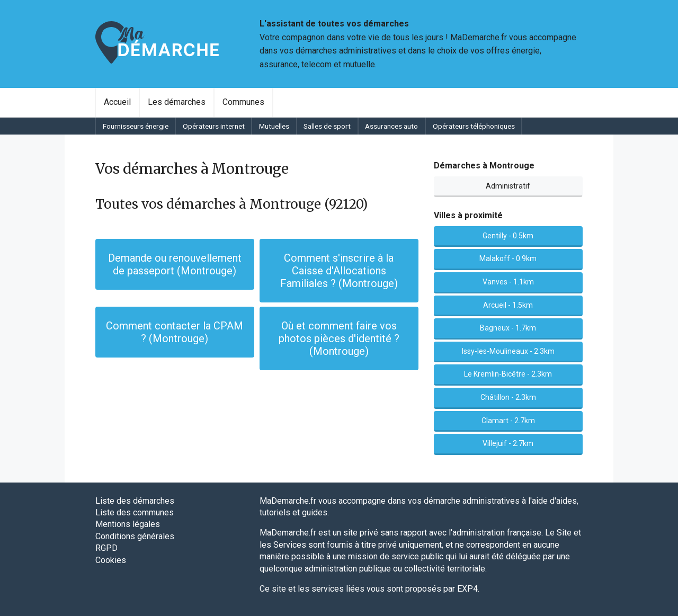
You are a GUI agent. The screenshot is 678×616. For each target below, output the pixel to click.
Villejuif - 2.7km (508, 443)
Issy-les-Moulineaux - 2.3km (508, 351)
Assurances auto (391, 126)
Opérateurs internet (214, 126)
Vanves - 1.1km (508, 282)
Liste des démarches (135, 501)
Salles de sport (327, 126)
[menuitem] (117, 102)
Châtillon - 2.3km (508, 397)
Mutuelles (274, 126)
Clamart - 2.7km (508, 421)
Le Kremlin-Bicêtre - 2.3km (508, 374)
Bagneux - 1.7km (508, 328)
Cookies (111, 560)
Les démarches (177, 102)
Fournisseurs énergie (136, 126)
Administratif (508, 186)
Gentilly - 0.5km (508, 236)
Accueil (117, 102)
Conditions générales (135, 536)
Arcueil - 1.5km (508, 305)
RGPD (106, 548)
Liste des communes (135, 512)
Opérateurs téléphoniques (474, 126)
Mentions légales (128, 524)
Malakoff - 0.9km (508, 258)
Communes (243, 102)
